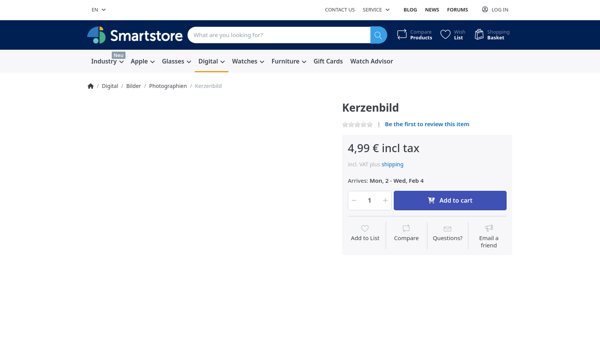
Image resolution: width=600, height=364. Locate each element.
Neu (119, 55)
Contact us (340, 10)
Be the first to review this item (427, 124)
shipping (392, 164)
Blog (410, 10)
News (432, 10)
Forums (458, 10)
